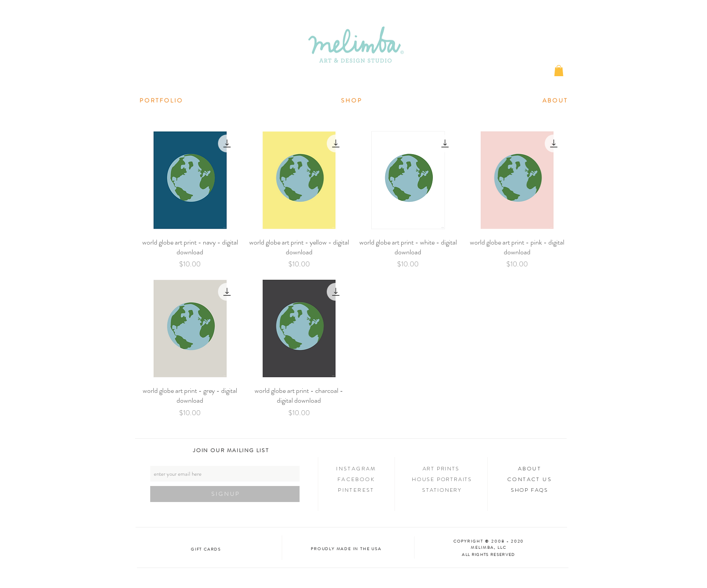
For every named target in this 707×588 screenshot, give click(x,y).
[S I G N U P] (225, 494)
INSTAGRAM (356, 469)
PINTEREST (356, 490)
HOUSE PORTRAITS (442, 479)
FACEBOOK (356, 479)
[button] (559, 71)
